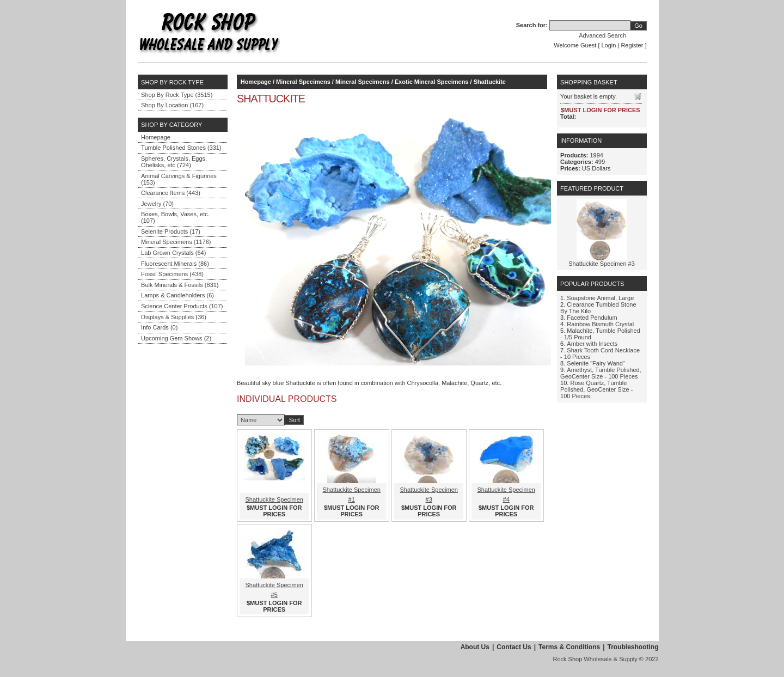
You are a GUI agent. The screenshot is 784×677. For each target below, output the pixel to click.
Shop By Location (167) (172, 105)
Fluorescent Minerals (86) (175, 264)
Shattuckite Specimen (274, 499)
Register (632, 45)
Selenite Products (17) (171, 231)
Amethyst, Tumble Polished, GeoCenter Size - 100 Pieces (601, 373)
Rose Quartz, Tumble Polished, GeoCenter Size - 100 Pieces (596, 389)
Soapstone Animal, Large (600, 298)
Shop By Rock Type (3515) (177, 95)
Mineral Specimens (303, 82)
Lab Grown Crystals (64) (173, 253)
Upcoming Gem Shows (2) (176, 338)
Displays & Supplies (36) (174, 317)
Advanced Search (602, 35)
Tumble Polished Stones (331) (181, 148)
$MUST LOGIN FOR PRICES (274, 511)
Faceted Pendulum (592, 318)
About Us (475, 647)
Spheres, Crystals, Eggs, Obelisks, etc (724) (174, 162)
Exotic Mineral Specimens (432, 82)
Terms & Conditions (569, 647)
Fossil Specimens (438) (172, 274)
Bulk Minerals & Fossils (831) (180, 285)
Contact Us (514, 647)
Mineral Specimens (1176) (176, 242)
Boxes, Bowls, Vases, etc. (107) (175, 217)
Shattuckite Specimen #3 (602, 264)
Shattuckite (490, 82)
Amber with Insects (592, 344)
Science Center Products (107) (182, 306)
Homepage (156, 137)
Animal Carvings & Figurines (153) (179, 179)
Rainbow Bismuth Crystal (600, 324)
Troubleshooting (633, 647)
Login (609, 45)
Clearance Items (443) (171, 193)
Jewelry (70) (157, 204)
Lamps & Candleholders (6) (177, 295)
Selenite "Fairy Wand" (596, 363)
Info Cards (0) (159, 327)
